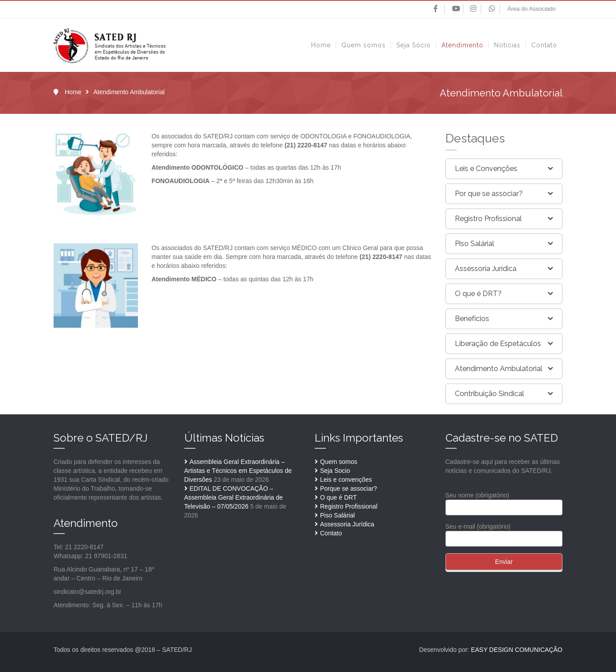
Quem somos (339, 462)
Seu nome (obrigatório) (504, 501)
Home (73, 92)
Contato (331, 533)
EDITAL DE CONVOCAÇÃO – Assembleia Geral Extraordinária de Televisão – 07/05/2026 (234, 497)
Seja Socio (335, 471)
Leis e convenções (346, 480)
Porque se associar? (349, 488)
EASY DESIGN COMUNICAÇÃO (517, 650)
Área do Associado (532, 9)
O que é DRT (338, 497)
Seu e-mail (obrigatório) (504, 532)
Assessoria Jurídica (347, 524)
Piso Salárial (337, 515)
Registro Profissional (349, 506)
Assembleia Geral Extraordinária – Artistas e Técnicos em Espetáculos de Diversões (238, 471)
